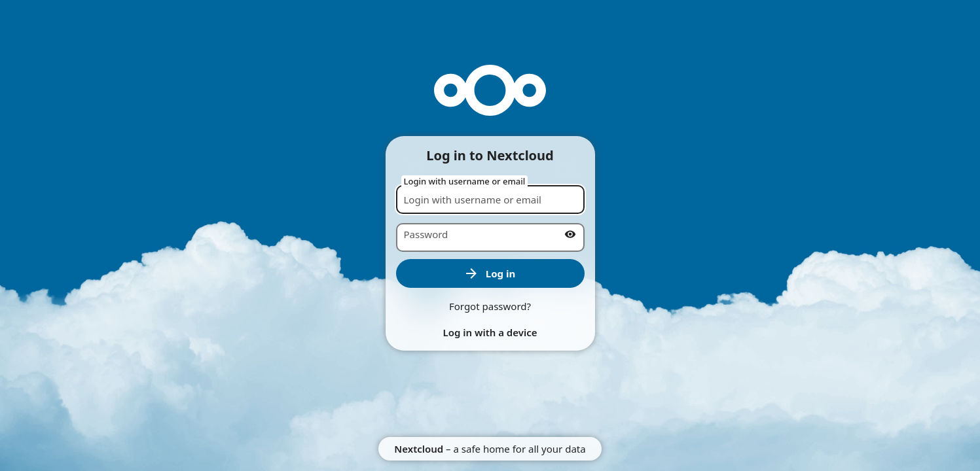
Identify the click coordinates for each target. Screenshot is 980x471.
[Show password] (570, 234)
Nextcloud (419, 449)
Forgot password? (490, 306)
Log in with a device (490, 332)
